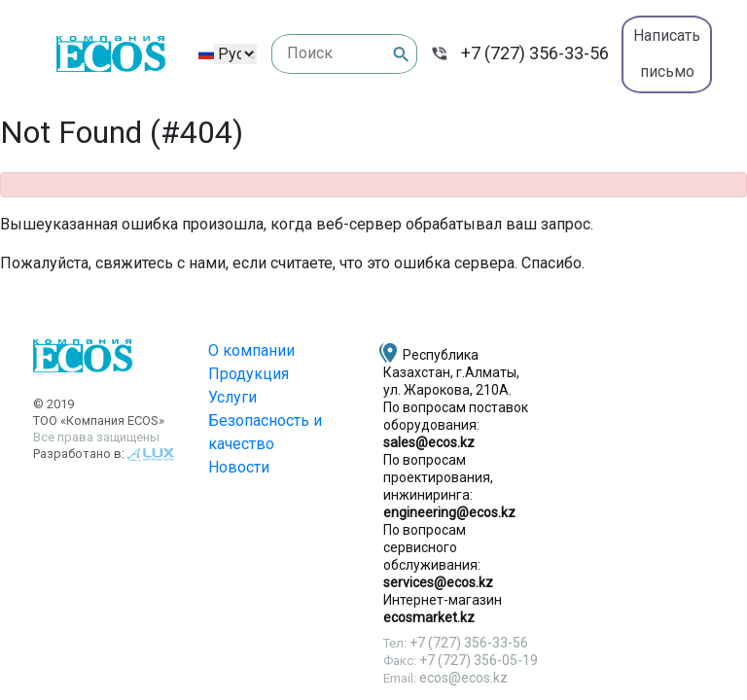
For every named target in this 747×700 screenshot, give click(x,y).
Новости (239, 467)
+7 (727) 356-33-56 (535, 53)
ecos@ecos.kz (463, 678)
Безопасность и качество (265, 432)
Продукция (249, 374)
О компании (251, 350)
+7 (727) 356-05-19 (479, 660)
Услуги (232, 397)
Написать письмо (667, 53)
